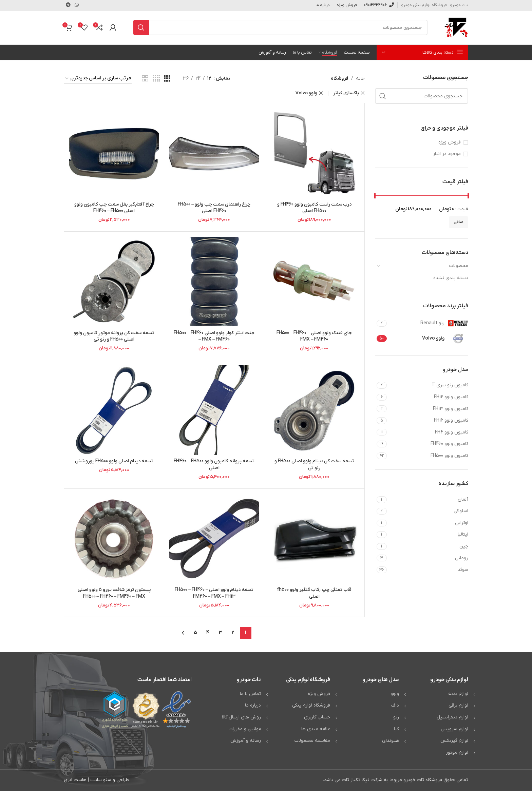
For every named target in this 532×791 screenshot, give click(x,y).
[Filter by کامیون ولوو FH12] (429, 397)
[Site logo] (456, 27)
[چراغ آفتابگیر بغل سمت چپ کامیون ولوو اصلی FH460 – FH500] (114, 153)
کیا (396, 729)
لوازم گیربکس (454, 741)
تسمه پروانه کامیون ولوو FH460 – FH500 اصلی (214, 465)
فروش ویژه (450, 142)
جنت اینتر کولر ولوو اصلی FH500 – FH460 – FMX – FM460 (214, 336)
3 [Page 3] (220, 633)
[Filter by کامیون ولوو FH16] (429, 421)
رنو (396, 717)
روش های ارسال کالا (241, 717)
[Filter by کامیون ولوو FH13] (429, 409)
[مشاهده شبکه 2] (145, 79)
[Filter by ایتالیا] (429, 535)
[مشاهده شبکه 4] (156, 79)
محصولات (459, 266)
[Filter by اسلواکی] (429, 511)
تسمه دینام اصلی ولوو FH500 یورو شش (114, 461)
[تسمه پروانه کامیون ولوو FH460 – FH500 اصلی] (214, 410)
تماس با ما (250, 694)
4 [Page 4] (208, 633)
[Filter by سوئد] (429, 570)
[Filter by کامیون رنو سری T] (429, 385)
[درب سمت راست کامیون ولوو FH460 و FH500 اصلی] (314, 153)
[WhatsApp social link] (77, 5)
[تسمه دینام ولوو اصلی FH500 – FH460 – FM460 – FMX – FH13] (214, 539)
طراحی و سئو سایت (110, 780)
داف (395, 705)
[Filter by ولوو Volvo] (429, 339)
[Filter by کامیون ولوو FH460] (429, 444)
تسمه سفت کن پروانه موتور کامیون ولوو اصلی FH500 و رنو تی (114, 336)
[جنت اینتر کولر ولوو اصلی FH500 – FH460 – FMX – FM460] (214, 282)
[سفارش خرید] (98, 79)
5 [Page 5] (195, 633)
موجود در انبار (447, 154)
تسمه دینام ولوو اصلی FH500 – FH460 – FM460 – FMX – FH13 (214, 593)
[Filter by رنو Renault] (429, 323)
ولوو (395, 694)
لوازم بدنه (458, 694)
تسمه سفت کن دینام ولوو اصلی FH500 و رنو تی (314, 465)
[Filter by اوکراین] (429, 523)
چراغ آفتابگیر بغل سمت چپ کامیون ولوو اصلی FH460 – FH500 (114, 208)
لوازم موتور (457, 753)
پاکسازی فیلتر (346, 93)
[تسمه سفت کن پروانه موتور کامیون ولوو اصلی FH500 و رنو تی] (114, 282)
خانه (360, 79)
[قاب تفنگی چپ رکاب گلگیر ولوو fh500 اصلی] (314, 539)
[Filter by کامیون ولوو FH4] (429, 432)
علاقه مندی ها (316, 729)
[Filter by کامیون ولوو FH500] (429, 456)
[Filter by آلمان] (429, 500)
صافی (459, 222)
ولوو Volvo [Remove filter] (306, 93)
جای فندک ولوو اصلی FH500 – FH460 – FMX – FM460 (314, 336)
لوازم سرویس (454, 729)
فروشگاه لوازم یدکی (311, 705)
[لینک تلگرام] (68, 5)
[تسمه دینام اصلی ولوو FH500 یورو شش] (114, 410)
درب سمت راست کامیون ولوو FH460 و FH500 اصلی (314, 208)
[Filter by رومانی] (429, 558)
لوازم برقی (458, 705)
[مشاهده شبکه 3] (167, 79)
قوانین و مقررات (245, 729)
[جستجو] (280, 27)
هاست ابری (75, 780)
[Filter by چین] (429, 546)
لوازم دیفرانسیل (452, 717)
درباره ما (253, 705)
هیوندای (391, 741)
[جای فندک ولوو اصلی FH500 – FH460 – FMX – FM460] (314, 282)
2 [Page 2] (233, 633)
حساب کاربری (317, 717)
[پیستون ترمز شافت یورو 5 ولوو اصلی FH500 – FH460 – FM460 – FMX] (114, 539)
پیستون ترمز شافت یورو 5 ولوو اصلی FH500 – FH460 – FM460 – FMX (114, 593)
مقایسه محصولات (312, 741)
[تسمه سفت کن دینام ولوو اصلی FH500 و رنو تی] (314, 410)
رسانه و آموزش (246, 741)
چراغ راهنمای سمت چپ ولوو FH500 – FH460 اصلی (214, 208)
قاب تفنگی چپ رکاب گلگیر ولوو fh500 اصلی (314, 593)
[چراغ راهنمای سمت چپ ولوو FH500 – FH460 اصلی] (214, 153)
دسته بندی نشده (451, 278)
